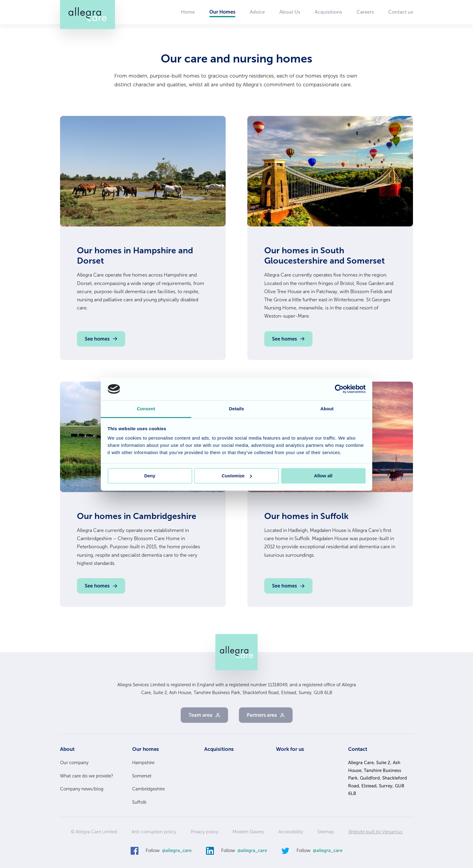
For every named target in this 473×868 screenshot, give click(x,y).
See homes (97, 339)
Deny (150, 476)
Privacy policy (204, 832)
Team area (200, 715)
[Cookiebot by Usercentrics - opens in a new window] (339, 389)
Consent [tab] (146, 409)
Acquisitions (328, 12)
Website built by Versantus (375, 832)
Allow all (323, 476)
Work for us (290, 749)
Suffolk (139, 802)
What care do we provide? (87, 776)
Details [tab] (237, 409)
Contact (358, 749)
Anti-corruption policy (154, 832)
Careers (365, 12)
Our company (74, 763)
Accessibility (291, 832)
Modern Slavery (248, 832)
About (67, 749)
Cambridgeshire (148, 789)
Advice (257, 12)
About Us (290, 12)
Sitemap (326, 832)
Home (188, 12)
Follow (169, 851)
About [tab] (327, 409)
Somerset (142, 776)
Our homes (146, 749)
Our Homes (222, 12)
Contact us (401, 12)
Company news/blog (82, 789)
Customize (237, 476)
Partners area (262, 715)
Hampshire (143, 763)
